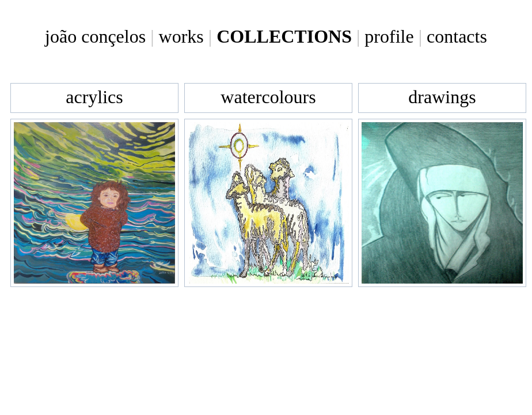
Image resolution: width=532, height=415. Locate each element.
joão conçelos (95, 36)
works (181, 36)
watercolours (268, 97)
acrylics (94, 97)
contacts (457, 36)
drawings (442, 97)
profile (389, 36)
